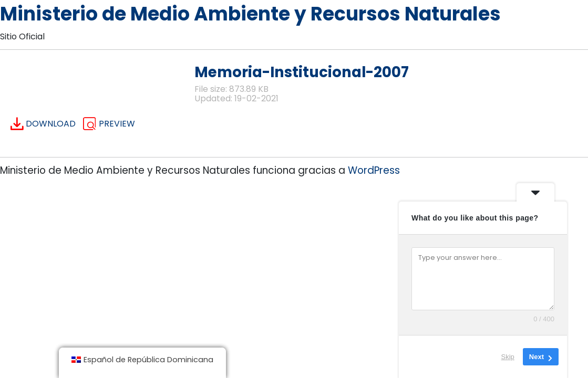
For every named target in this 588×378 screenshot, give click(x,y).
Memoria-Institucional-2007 (302, 72)
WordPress (374, 170)
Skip (508, 357)
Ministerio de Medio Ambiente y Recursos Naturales (250, 14)
